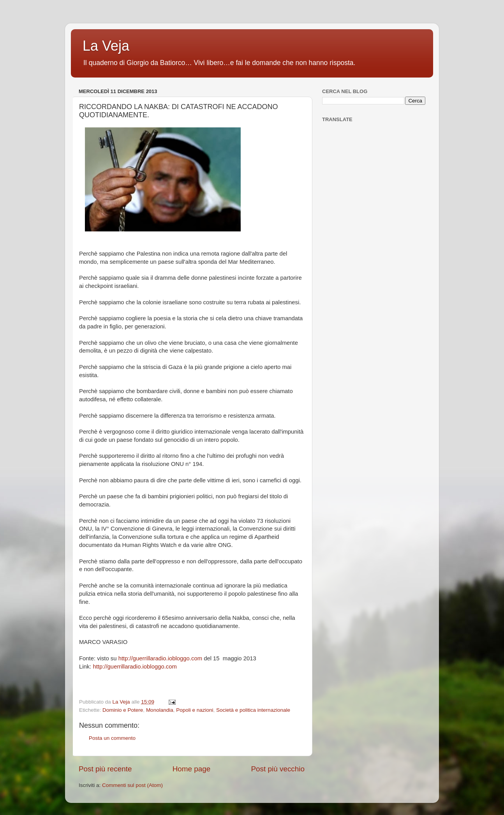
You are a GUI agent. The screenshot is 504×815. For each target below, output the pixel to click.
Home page (192, 769)
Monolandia (160, 710)
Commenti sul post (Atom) (132, 785)
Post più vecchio (278, 769)
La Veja (106, 46)
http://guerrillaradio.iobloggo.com (160, 658)
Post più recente (105, 769)
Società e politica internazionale (253, 710)
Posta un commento (112, 738)
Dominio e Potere (123, 710)
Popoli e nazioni (195, 710)
